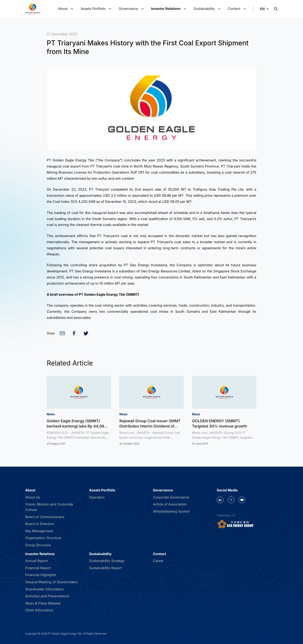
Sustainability (204, 9)
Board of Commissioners (45, 517)
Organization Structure (43, 538)
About (63, 9)
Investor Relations (166, 9)
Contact (234, 9)
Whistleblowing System (171, 511)
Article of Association (170, 504)
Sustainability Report (105, 568)
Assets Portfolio (93, 9)
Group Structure (38, 545)
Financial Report (38, 568)
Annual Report (37, 561)
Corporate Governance (171, 497)
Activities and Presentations (47, 596)
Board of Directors (40, 524)
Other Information (39, 610)
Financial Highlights (41, 575)
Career (158, 561)
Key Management (39, 531)
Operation (97, 497)
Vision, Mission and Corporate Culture (49, 507)
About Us (33, 497)
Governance (128, 9)
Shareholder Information (45, 589)
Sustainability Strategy (107, 561)
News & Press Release (43, 603)
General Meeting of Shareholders (52, 582)
